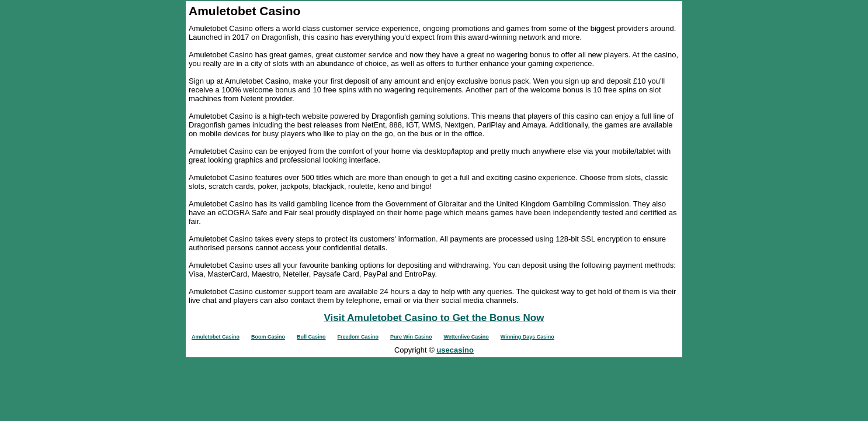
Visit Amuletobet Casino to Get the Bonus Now (434, 318)
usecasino (455, 350)
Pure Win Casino (411, 337)
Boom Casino (268, 337)
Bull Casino (311, 337)
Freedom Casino (358, 337)
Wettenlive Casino (466, 337)
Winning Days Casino (527, 337)
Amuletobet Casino (216, 337)
